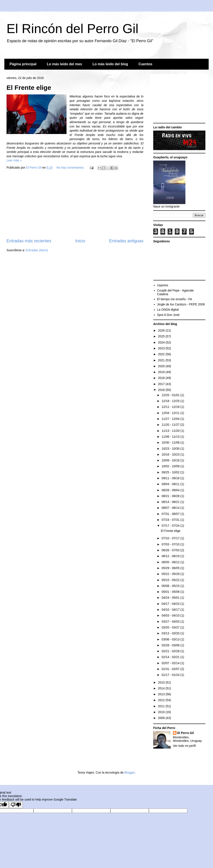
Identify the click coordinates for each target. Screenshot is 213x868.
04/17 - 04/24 (171, 604)
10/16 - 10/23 (171, 454)
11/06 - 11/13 (171, 437)
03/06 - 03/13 (171, 639)
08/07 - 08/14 (171, 508)
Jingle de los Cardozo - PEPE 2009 (181, 304)
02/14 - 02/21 (171, 657)
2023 (162, 348)
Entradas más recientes (29, 241)
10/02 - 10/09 (171, 466)
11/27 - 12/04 (171, 419)
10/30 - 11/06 (171, 442)
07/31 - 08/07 (171, 514)
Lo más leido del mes (65, 64)
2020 (162, 366)
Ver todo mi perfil (184, 746)
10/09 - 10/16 (171, 460)
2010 (162, 712)
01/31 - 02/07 (171, 669)
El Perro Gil (186, 733)
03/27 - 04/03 (171, 622)
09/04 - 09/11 (171, 484)
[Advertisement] (75, 205)
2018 (162, 378)
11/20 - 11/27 (171, 425)
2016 (162, 390)
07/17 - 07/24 (171, 526)
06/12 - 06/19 (171, 556)
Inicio (80, 241)
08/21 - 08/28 (171, 496)
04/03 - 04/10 (171, 615)
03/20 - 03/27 (171, 627)
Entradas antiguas (126, 241)
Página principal (23, 64)
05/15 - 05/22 (171, 580)
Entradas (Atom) (37, 250)
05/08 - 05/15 (171, 586)
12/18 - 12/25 (171, 401)
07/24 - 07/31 (171, 520)
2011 (162, 706)
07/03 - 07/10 (171, 544)
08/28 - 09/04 (171, 490)
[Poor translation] (16, 805)
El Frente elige (29, 88)
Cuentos (145, 64)
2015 (162, 682)
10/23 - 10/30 (171, 449)
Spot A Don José (168, 315)
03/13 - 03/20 (171, 633)
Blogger (129, 772)
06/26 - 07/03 (171, 550)
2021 (162, 360)
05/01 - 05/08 (171, 592)
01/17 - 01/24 (171, 675)
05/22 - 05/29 (171, 574)
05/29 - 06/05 (171, 568)
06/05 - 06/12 (171, 562)
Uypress (163, 285)
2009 (162, 718)
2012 (162, 700)
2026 (162, 330)
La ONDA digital (168, 310)
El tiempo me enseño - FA (175, 299)
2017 (162, 384)
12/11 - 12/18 (171, 407)
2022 (162, 354)
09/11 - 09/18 (171, 478)
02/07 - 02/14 (171, 663)
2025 (162, 336)
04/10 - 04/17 (171, 610)
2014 (162, 688)
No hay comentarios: (71, 168)
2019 (162, 372)
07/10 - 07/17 (171, 538)
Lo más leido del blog (110, 64)
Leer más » (14, 160)
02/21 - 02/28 (171, 651)
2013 (162, 694)
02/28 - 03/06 (171, 645)
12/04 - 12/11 (171, 413)
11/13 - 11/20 (171, 431)
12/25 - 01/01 (171, 395)
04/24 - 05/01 (171, 598)
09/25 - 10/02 (171, 472)
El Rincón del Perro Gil (72, 29)
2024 (162, 342)
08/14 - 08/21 (171, 502)
